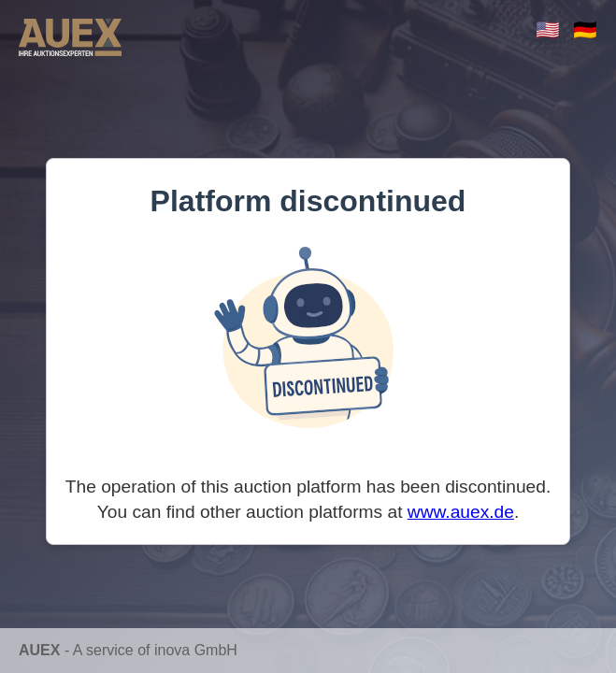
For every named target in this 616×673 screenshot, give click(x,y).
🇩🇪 (585, 29)
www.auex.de (461, 512)
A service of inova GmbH (155, 650)
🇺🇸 (548, 29)
